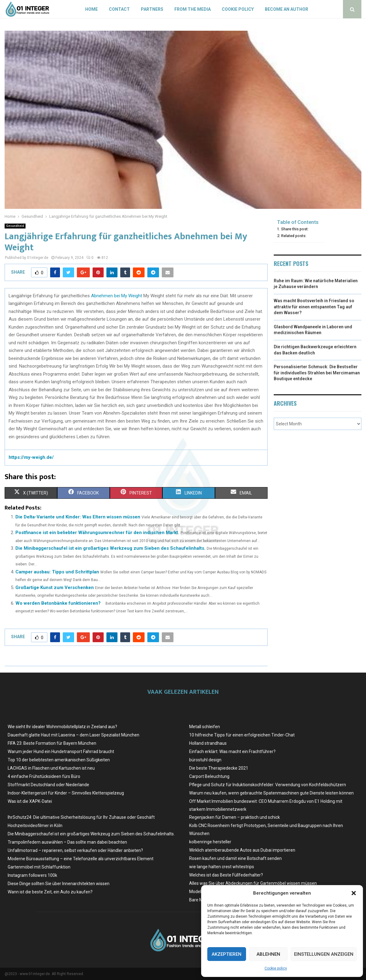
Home (91, 9)
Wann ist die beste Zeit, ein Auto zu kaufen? (50, 892)
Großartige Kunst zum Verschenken (55, 588)
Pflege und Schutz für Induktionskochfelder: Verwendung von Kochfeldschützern (268, 785)
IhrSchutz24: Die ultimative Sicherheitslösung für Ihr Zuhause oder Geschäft (81, 817)
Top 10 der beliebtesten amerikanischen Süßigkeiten (59, 760)
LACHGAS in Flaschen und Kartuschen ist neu (51, 768)
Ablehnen (268, 954)
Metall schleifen (205, 727)
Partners (152, 9)
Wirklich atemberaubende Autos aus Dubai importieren (242, 850)
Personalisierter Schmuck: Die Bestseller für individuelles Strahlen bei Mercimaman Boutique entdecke (317, 373)
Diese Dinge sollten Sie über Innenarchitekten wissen (59, 884)
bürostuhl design (205, 760)
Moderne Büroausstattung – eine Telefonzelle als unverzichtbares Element (81, 859)
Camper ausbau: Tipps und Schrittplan (57, 572)
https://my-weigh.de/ (31, 457)
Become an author (286, 9)
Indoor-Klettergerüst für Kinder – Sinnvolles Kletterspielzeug (66, 793)
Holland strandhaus (208, 743)
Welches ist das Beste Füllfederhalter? (226, 875)
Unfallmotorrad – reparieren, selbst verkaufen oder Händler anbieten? (75, 850)
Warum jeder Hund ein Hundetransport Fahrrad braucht (61, 752)
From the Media (193, 9)
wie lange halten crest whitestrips (222, 867)
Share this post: (295, 229)
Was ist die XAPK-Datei (30, 801)
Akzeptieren (227, 954)
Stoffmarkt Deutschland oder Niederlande (48, 785)
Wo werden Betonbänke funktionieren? (58, 603)
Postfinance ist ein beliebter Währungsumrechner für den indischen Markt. (97, 533)
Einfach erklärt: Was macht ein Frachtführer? (232, 752)
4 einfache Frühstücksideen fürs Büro (44, 776)
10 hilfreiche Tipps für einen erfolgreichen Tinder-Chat (242, 735)
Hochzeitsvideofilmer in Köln (35, 826)
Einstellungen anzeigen (324, 954)
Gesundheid (15, 226)
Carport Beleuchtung (209, 776)
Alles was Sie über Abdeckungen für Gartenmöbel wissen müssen (253, 883)
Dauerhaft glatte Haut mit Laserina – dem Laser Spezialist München (74, 735)
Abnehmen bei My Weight (117, 296)
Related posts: (294, 236)
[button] (354, 893)
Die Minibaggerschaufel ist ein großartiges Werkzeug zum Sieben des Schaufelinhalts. (110, 548)
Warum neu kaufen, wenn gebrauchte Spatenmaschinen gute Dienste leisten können (271, 793)
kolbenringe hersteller (210, 842)
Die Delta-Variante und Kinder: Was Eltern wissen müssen (78, 517)
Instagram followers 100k (32, 875)
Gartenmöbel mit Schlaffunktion (39, 867)
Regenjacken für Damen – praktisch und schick (235, 817)
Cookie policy (276, 968)
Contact (119, 9)
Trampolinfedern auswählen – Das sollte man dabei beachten (67, 842)
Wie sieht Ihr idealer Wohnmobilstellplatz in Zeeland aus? (62, 727)
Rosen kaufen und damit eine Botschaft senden (235, 858)
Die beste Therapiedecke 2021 (219, 768)
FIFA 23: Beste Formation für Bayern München (52, 743)
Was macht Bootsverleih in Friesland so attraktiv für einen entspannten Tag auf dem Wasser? (314, 307)
